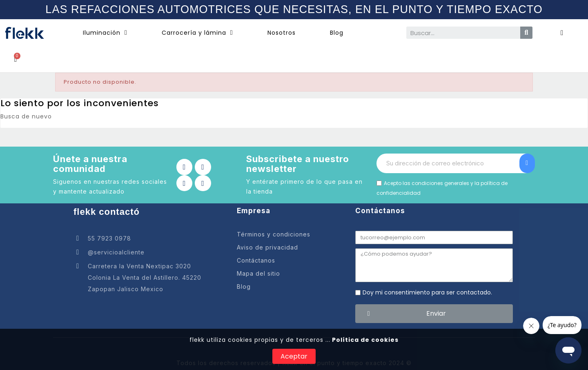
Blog (337, 33)
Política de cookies (364, 340)
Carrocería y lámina (197, 33)
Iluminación (105, 33)
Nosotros (282, 33)
